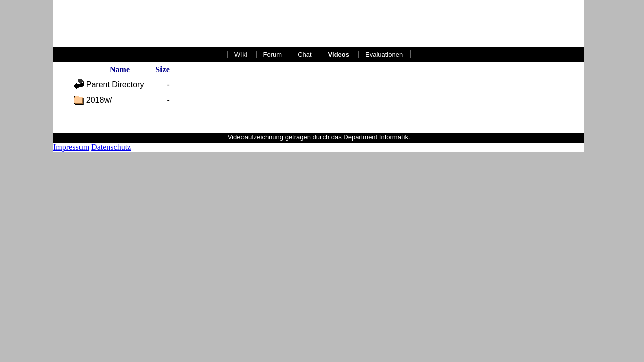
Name (120, 70)
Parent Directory (115, 85)
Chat (305, 55)
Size (163, 70)
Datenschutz (111, 147)
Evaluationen (384, 55)
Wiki (241, 55)
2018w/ (99, 100)
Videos (339, 55)
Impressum (71, 147)
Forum (273, 55)
